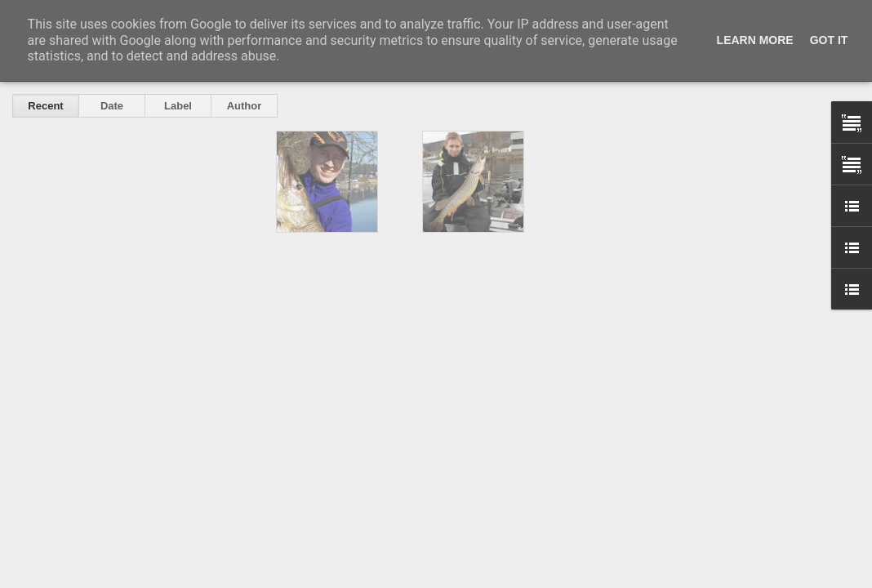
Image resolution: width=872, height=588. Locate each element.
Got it (829, 40)
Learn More (755, 40)
